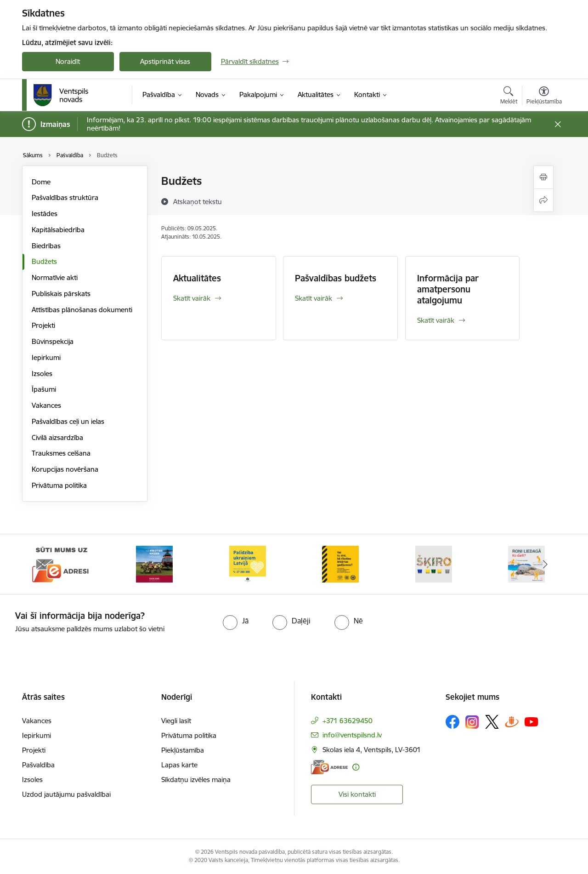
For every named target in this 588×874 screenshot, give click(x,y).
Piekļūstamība (183, 750)
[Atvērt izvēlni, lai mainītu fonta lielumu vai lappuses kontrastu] (544, 97)
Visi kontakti (357, 794)
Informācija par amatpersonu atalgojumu (448, 289)
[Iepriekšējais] (43, 564)
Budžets (44, 261)
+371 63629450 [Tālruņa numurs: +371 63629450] (348, 721)
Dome (41, 182)
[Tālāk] (545, 564)
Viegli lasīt (176, 721)
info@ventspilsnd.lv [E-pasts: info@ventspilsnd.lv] (352, 735)
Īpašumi (44, 389)
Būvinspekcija (53, 341)
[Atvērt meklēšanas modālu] (509, 97)
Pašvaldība (38, 765)
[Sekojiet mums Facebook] (452, 722)
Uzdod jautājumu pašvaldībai (66, 794)
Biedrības (46, 246)
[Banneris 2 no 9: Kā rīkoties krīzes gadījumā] (154, 563)
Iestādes (45, 214)
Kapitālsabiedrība (58, 230)
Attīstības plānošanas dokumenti (82, 310)
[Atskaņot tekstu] (198, 201)
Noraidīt (68, 61)
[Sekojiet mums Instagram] (472, 722)
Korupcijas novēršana (65, 469)
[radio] (236, 621)
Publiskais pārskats (61, 294)
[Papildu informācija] (356, 767)
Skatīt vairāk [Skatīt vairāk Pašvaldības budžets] (314, 298)
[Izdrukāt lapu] (543, 177)
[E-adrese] (329, 767)
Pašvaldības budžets (336, 278)
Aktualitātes (197, 278)
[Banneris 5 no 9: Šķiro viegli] (434, 563)
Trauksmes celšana (61, 453)
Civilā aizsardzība (57, 437)
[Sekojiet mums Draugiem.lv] (512, 722)
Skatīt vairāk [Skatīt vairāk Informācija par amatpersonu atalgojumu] (436, 320)
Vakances (46, 405)
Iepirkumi (46, 357)
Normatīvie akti (55, 277)
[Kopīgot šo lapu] (543, 200)
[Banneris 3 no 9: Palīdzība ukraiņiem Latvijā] (248, 563)
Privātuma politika (59, 485)
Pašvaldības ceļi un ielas (68, 421)
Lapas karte (179, 765)
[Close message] (557, 124)
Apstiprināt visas (165, 61)
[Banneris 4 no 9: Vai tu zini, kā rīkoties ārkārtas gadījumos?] (340, 563)
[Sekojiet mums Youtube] (531, 721)
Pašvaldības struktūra (65, 197)
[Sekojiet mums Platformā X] (492, 722)
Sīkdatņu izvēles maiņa (196, 780)
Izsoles (42, 374)
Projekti (43, 325)
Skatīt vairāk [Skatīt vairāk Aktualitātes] (192, 298)
